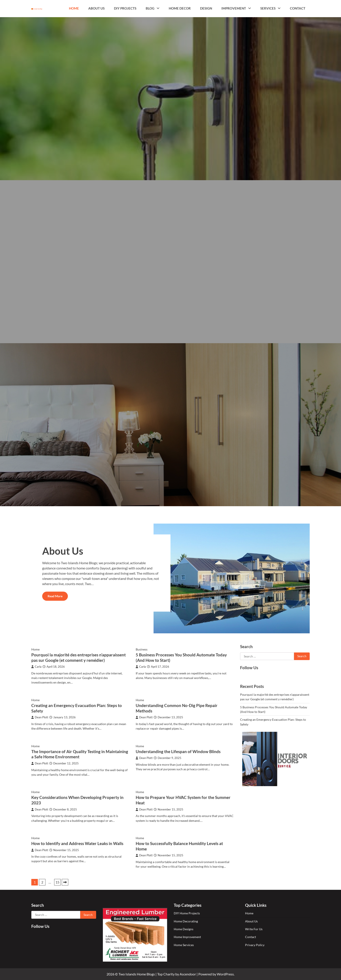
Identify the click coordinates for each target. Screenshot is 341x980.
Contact (298, 8)
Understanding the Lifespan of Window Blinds (178, 751)
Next (65, 882)
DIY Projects (125, 8)
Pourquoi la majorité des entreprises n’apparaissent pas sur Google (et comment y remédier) (79, 657)
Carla (36, 667)
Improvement (234, 8)
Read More (55, 596)
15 (57, 882)
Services (268, 8)
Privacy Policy (255, 945)
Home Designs (184, 929)
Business (142, 649)
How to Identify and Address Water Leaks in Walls (77, 843)
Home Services (184, 945)
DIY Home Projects (187, 913)
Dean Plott (40, 717)
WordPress (225, 974)
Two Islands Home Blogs (137, 974)
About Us (96, 8)
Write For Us (254, 929)
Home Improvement (187, 937)
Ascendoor (188, 974)
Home (74, 8)
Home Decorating (186, 921)
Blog (150, 8)
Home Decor (180, 8)
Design (206, 8)
